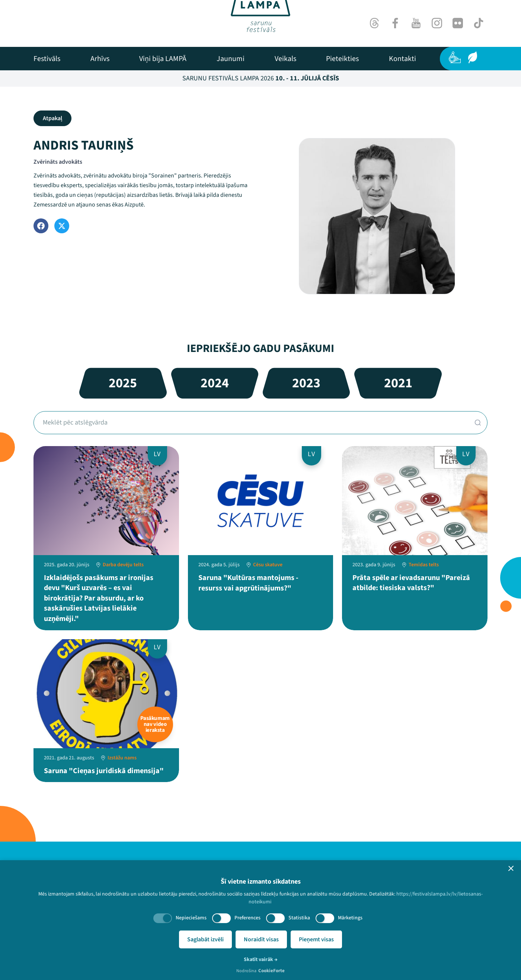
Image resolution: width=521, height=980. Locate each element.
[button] (511, 868)
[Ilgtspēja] (473, 57)
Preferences (247, 918)
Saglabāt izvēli (205, 939)
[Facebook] (395, 23)
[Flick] (458, 23)
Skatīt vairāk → (261, 960)
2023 (306, 383)
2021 (398, 383)
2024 (215, 383)
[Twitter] (62, 226)
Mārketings (350, 918)
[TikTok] (479, 23)
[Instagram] (437, 23)
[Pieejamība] (455, 57)
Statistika (299, 918)
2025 (123, 383)
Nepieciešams (191, 918)
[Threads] (374, 23)
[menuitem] (47, 59)
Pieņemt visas (316, 939)
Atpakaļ (52, 118)
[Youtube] (416, 23)
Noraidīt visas (261, 939)
